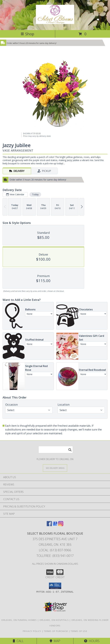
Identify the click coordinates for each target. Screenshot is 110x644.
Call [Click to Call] (18, 641)
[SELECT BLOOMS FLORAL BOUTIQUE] (55, 22)
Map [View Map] (55, 641)
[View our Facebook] (49, 525)
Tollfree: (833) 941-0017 (55, 556)
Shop (27, 34)
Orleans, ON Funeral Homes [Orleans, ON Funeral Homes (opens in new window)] (19, 620)
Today (35, 194)
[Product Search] (56, 450)
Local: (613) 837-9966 (55, 550)
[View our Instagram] (61, 525)
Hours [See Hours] (92, 641)
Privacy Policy (32, 631)
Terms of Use (79, 631)
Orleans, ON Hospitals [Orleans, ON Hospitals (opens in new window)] (54, 620)
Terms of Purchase (56, 631)
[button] (55, 586)
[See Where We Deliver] (55, 468)
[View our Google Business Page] (55, 525)
